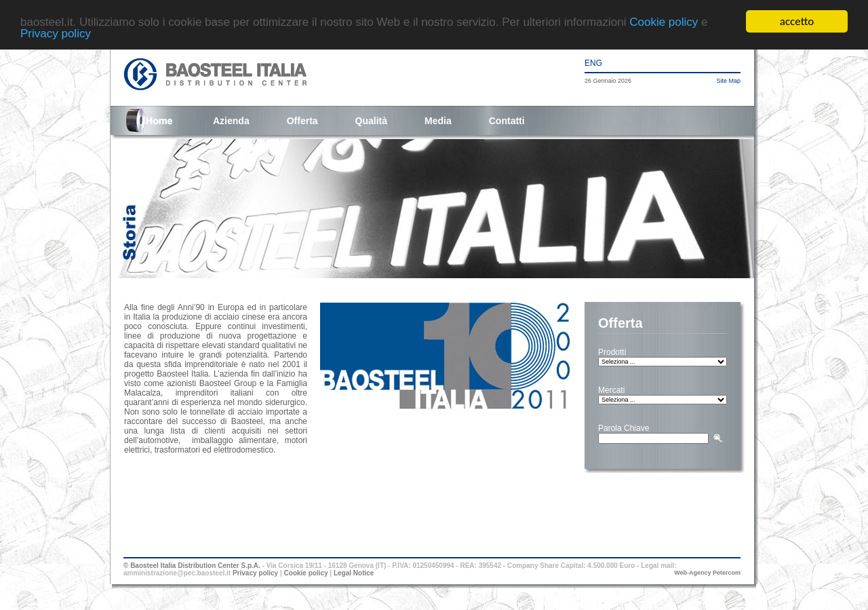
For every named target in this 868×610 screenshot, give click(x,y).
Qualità (371, 121)
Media (438, 121)
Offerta (302, 121)
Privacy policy (56, 33)
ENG (593, 63)
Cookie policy (664, 21)
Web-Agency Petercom (707, 573)
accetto (797, 21)
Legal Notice (354, 573)
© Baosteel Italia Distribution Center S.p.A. (192, 566)
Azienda (231, 121)
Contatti (507, 121)
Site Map (728, 81)
